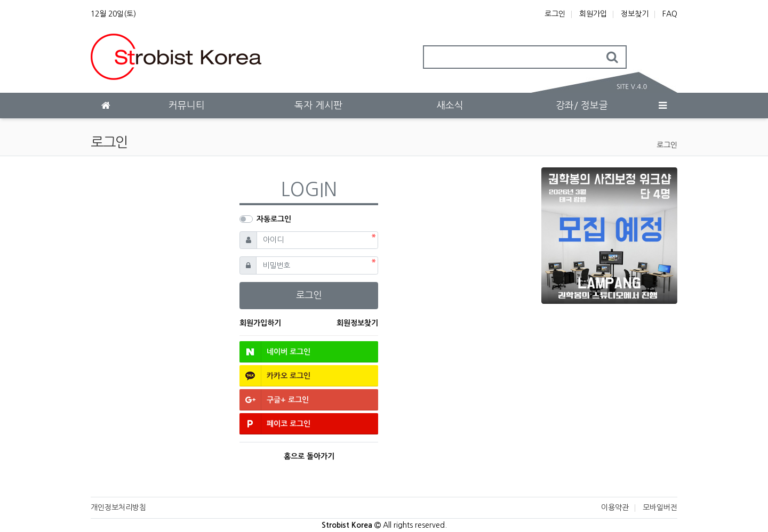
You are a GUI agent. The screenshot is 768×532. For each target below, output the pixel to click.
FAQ (670, 14)
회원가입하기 (260, 323)
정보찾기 (635, 14)
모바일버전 (660, 507)
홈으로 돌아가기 (309, 456)
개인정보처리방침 (118, 507)
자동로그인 (274, 219)
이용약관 (615, 507)
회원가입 (593, 14)
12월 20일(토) (113, 14)
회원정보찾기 (357, 323)
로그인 (555, 14)
